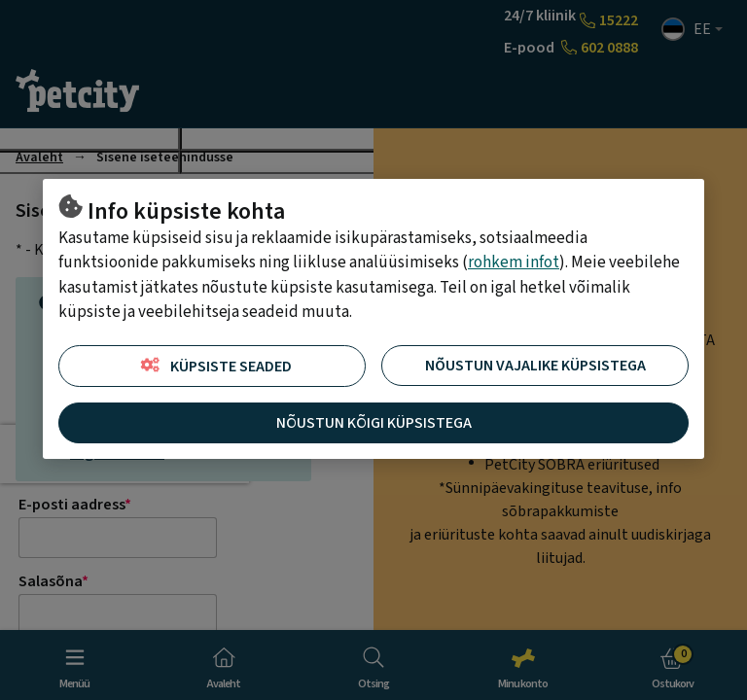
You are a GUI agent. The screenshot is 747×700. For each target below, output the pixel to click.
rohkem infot (514, 262)
